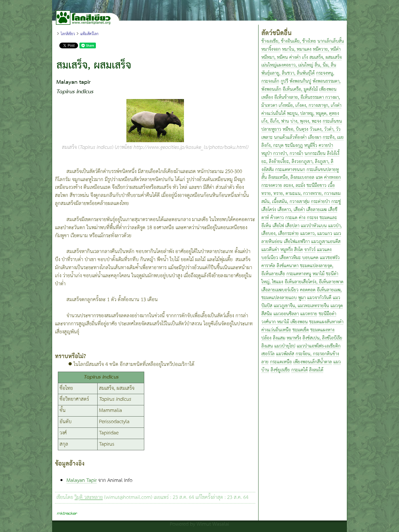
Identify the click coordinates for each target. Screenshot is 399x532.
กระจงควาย (272, 186)
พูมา (302, 298)
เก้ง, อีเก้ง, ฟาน (275, 121)
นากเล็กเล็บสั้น (331, 41)
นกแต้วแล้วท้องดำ (290, 137)
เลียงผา (315, 137)
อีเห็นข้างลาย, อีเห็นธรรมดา (300, 97)
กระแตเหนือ (281, 362)
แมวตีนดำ (270, 250)
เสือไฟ (278, 226)
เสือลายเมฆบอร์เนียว (280, 290)
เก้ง (305, 57)
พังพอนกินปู (300, 81)
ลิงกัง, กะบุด (272, 146)
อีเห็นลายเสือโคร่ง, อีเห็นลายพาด (314, 282)
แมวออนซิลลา (286, 314)
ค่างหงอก (332, 177)
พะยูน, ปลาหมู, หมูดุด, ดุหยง (313, 114)
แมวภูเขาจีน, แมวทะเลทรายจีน (301, 306)
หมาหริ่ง (294, 338)
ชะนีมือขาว (317, 186)
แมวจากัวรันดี (319, 298)
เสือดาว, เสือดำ (291, 210)
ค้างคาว (277, 218)
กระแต (291, 218)
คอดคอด (308, 290)
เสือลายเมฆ (317, 210)
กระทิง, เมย (333, 137)
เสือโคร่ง (269, 210)
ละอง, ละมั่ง (294, 186)
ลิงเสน (267, 346)
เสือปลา (292, 226)
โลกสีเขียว (68, 34)
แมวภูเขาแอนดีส (326, 242)
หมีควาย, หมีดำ (327, 49)
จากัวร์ (310, 250)
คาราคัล (268, 266)
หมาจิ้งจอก (271, 49)
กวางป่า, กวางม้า (288, 154)
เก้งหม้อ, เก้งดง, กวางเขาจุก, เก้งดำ (310, 106)
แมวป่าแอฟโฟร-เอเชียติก (319, 346)
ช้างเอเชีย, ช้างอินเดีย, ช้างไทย (289, 41)
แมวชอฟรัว (330, 258)
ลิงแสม (279, 338)
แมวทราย (309, 314)
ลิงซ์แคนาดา (288, 266)
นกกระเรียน (315, 154)
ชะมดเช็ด (301, 330)
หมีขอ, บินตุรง (296, 129)
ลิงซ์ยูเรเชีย (280, 370)
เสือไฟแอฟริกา (297, 242)
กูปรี (284, 81)
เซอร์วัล (268, 354)
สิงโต (299, 250)
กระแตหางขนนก (290, 170)
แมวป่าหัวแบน (314, 226)
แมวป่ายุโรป (285, 346)
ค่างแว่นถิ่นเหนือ (276, 330)
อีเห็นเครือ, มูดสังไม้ (300, 89)
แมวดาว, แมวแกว (316, 234)
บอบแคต (310, 258)
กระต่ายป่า (320, 202)
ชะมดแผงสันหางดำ (326, 322)
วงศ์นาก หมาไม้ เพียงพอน (285, 322)
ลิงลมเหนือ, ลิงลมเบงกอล (291, 177)
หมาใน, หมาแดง (297, 49)
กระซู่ (336, 202)
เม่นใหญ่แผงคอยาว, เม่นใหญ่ (287, 65)
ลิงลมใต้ (316, 370)
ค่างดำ (295, 57)
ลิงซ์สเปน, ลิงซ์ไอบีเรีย (322, 338)
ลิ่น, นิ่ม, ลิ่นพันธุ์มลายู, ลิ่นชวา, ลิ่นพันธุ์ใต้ (299, 69)
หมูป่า (267, 154)
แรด (319, 177)
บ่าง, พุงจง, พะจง (306, 121)
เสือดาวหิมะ (290, 258)
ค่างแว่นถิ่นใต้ (273, 114)
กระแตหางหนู (299, 274)
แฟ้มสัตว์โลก (89, 34)
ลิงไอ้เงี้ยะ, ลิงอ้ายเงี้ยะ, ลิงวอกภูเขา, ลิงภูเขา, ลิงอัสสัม (300, 162)
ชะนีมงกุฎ (294, 146)
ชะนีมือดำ (327, 314)
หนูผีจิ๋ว (311, 146)
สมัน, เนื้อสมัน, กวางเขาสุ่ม (285, 202)
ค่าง (302, 218)
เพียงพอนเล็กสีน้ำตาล (313, 362)
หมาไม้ (319, 274)
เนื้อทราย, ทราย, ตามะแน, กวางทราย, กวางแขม (301, 190)
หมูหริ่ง (287, 250)
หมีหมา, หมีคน (275, 57)
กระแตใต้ (300, 370)
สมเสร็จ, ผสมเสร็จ (326, 57)
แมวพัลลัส (285, 354)
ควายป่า (326, 146)
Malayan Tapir (82, 480)
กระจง (312, 218)
